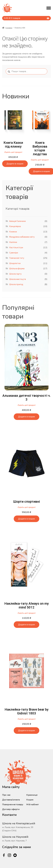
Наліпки (13, 242)
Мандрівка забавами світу (22, 237)
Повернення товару (13, 805)
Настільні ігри (16, 247)
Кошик (30, 800)
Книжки (13, 232)
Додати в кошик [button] (15, 164)
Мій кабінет (33, 805)
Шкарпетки (15, 263)
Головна (9, 28)
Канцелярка (15, 226)
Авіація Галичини (17, 221)
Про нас (6, 795)
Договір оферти (11, 809)
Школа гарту (15, 274)
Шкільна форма (17, 268)
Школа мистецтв (18, 279)
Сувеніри (14, 253)
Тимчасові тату (17, 258)
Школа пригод (16, 284)
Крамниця (32, 795)
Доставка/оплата (11, 800)
